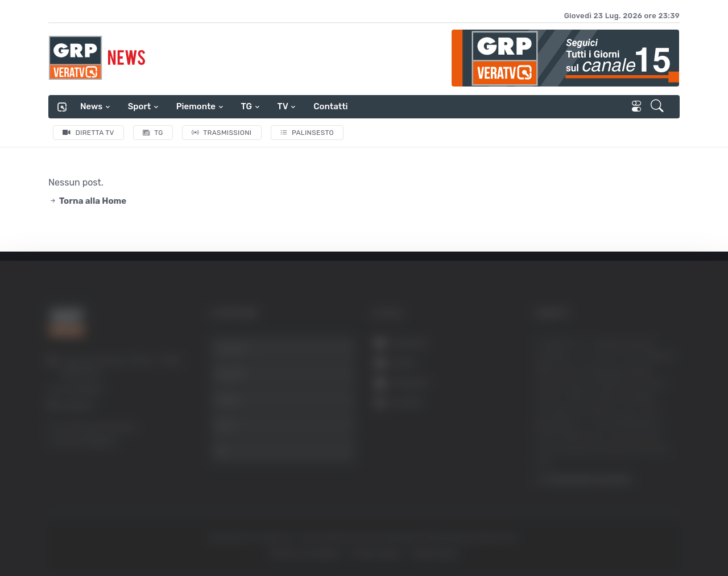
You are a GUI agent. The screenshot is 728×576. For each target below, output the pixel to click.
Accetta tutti (613, 390)
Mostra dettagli (621, 535)
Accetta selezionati (612, 428)
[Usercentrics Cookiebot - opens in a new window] (96, 536)
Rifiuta (613, 465)
